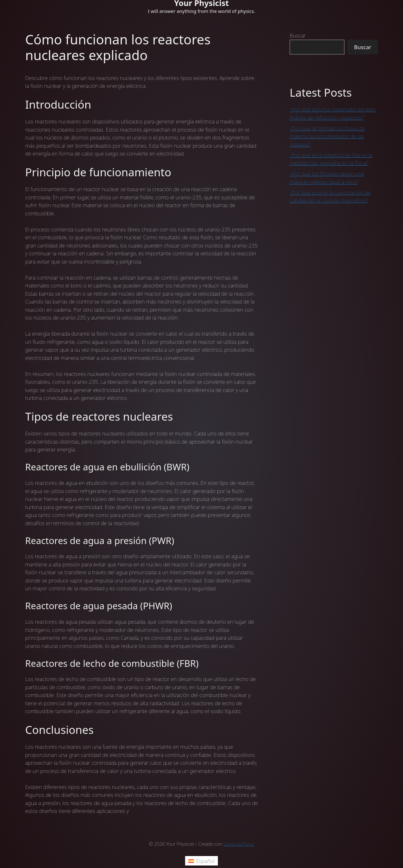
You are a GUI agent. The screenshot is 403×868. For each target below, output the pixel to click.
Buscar (298, 35)
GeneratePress (239, 844)
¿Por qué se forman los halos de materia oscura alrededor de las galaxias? (327, 136)
